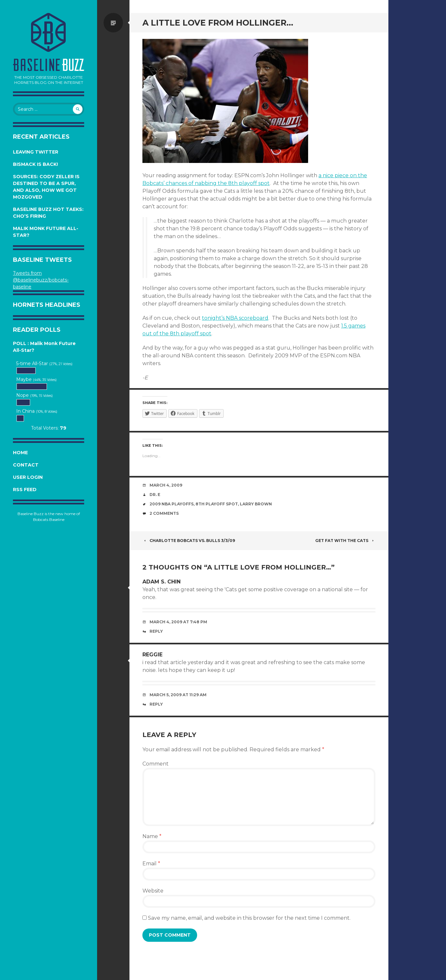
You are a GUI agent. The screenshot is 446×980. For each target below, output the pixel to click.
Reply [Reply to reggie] (156, 704)
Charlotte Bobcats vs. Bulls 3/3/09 (189, 541)
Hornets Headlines (47, 305)
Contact (26, 465)
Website (153, 891)
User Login (28, 477)
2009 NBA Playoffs (172, 504)
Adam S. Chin (162, 582)
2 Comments (164, 513)
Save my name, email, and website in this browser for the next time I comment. (249, 918)
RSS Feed (25, 490)
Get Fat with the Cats (345, 541)
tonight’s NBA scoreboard (235, 318)
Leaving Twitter (36, 152)
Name (152, 836)
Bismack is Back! (35, 164)
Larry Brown (256, 504)
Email (151, 864)
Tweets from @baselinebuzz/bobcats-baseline (41, 280)
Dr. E (155, 495)
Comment (156, 764)
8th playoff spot (217, 504)
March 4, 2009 (166, 485)
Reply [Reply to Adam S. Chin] (156, 631)
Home (20, 453)
